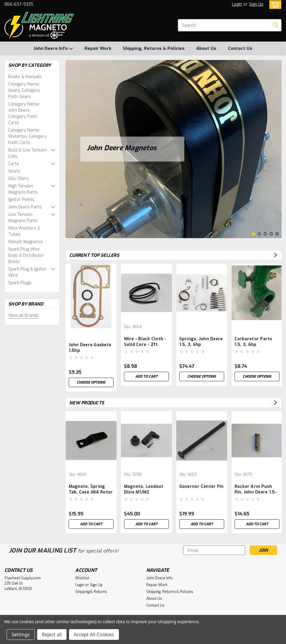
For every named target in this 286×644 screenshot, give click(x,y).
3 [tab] (265, 234)
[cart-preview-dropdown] (274, 5)
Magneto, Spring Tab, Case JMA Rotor (91, 489)
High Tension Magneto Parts (23, 189)
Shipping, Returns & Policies (154, 48)
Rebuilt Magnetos (26, 242)
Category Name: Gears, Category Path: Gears (24, 90)
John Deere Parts (25, 207)
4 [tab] (271, 234)
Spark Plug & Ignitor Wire (27, 272)
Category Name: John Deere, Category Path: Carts (24, 113)
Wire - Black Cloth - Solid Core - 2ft (145, 342)
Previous (270, 255)
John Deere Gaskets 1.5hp (90, 348)
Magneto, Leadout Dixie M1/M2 (144, 489)
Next (275, 255)
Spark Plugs (20, 283)
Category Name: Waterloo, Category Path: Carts (27, 136)
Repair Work (98, 48)
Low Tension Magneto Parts (23, 218)
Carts (14, 164)
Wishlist (82, 578)
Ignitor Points (21, 200)
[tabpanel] (173, 149)
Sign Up (256, 4)
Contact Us (240, 48)
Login (237, 4)
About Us (206, 48)
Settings (21, 634)
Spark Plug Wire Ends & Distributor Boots (26, 255)
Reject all (52, 634)
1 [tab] (253, 234)
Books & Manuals (25, 77)
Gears (14, 171)
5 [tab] (277, 234)
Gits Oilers (19, 179)
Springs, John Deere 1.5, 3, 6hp (201, 342)
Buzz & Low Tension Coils (27, 153)
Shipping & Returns (91, 592)
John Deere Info (53, 49)
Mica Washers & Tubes (24, 231)
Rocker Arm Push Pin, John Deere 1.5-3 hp (256, 490)
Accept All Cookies (94, 634)
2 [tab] (259, 234)
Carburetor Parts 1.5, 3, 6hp (253, 342)
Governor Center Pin (202, 486)
